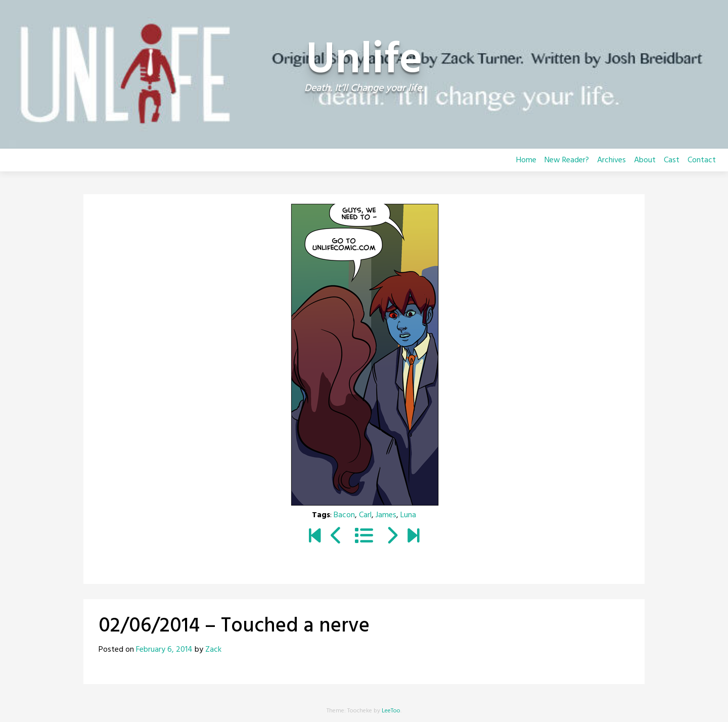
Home (526, 160)
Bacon (344, 515)
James (386, 515)
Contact (702, 160)
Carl (365, 515)
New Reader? (567, 160)
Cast (672, 160)
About (645, 160)
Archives (611, 160)
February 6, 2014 (164, 650)
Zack (213, 650)
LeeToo (391, 711)
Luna (408, 515)
